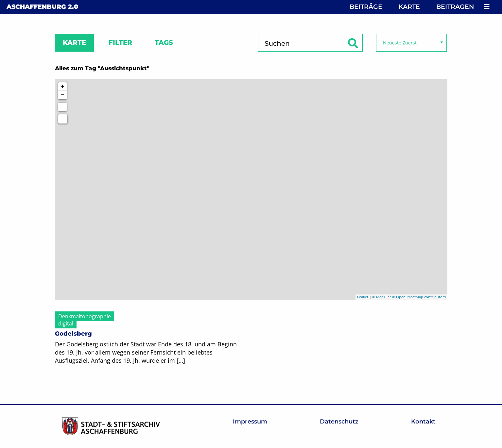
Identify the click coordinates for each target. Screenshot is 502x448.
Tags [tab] (164, 42)
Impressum (250, 422)
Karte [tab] (74, 42)
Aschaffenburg (42, 7)
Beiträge (366, 7)
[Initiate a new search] (62, 107)
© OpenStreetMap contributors (419, 297)
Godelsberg (73, 334)
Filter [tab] (120, 42)
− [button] (63, 95)
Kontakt (423, 422)
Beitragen (455, 7)
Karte (409, 7)
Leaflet (363, 297)
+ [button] (63, 87)
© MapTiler (382, 297)
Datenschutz (339, 422)
